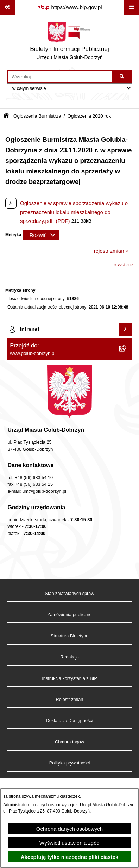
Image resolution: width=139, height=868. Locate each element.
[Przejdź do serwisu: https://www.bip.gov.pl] (69, 7)
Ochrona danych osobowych (69, 829)
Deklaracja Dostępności (70, 720)
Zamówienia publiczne (69, 614)
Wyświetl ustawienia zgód (69, 843)
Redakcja (69, 657)
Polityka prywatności (70, 763)
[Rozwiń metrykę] (41, 235)
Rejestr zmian (70, 699)
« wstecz (124, 264)
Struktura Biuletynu (70, 636)
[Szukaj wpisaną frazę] (122, 77)
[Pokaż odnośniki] (7, 7)
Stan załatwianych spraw (69, 593)
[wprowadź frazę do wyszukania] (60, 77)
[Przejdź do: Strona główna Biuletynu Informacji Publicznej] (6, 116)
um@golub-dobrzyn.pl (44, 491)
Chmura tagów (69, 742)
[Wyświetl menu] (132, 7)
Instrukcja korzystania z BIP (69, 678)
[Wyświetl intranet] (126, 330)
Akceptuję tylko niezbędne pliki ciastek (70, 857)
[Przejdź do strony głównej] (69, 42)
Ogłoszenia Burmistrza (37, 116)
